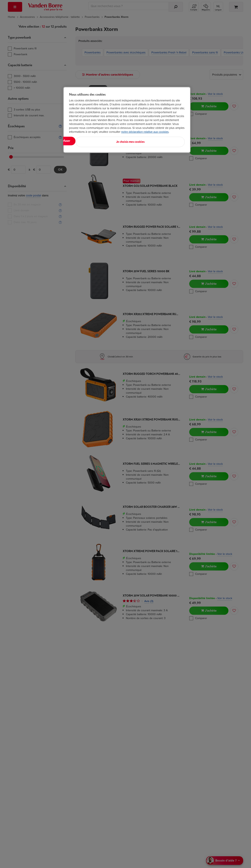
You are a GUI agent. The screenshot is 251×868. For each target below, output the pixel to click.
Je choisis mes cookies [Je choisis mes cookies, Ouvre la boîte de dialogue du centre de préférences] (165, 141)
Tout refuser (120, 141)
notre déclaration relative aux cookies (145, 132)
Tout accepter (85, 141)
